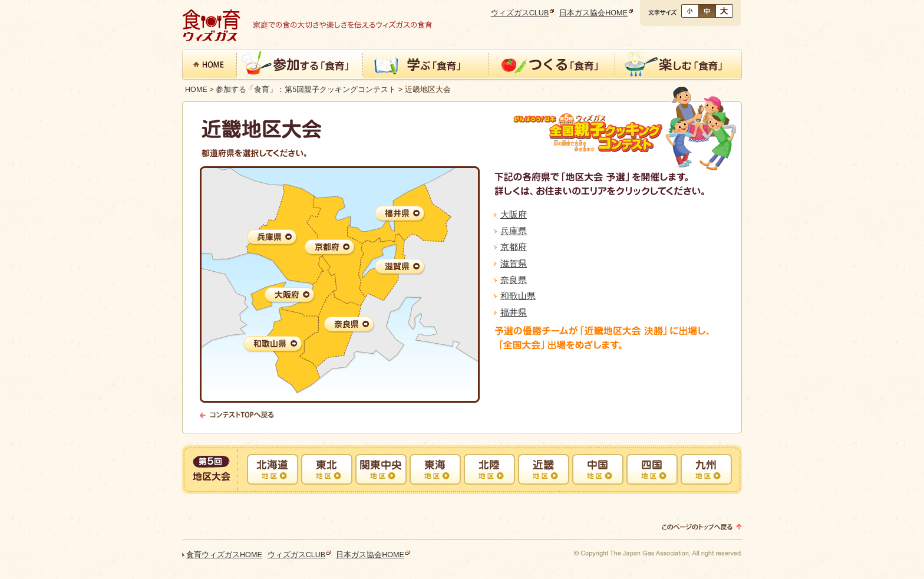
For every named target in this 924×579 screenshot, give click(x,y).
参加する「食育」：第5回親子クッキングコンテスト (306, 90)
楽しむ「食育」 (679, 66)
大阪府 (514, 214)
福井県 (514, 312)
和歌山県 (518, 296)
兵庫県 (514, 231)
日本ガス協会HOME (593, 13)
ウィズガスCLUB (520, 13)
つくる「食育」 (552, 66)
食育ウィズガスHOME (224, 555)
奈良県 (514, 280)
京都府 (514, 247)
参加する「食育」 (300, 66)
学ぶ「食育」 (426, 66)
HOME (196, 90)
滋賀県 (514, 263)
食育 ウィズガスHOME (209, 66)
